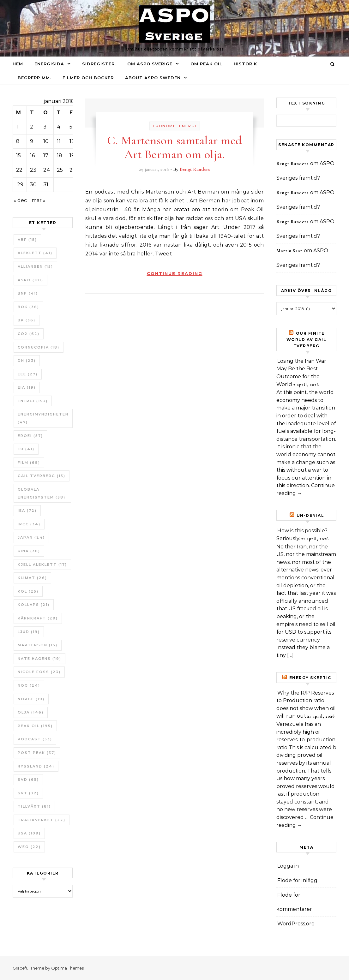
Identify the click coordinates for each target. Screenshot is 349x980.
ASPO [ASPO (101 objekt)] (30, 280)
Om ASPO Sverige (150, 64)
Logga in (288, 866)
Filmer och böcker (88, 78)
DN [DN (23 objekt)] (27, 361)
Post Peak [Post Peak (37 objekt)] (37, 753)
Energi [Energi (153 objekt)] (33, 401)
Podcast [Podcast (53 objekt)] (35, 739)
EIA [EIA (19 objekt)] (27, 387)
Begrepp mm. (34, 78)
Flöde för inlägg (297, 880)
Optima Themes (67, 968)
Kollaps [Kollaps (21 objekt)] (34, 605)
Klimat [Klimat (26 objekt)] (32, 578)
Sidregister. (99, 64)
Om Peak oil (206, 64)
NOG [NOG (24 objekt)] (29, 685)
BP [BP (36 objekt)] (27, 320)
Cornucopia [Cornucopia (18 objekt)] (39, 347)
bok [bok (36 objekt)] (28, 307)
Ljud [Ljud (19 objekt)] (29, 632)
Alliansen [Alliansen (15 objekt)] (35, 266)
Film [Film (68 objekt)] (29, 463)
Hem (18, 64)
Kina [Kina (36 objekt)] (29, 551)
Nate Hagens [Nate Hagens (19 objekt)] (39, 659)
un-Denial (310, 515)
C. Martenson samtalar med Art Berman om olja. (174, 147)
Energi (188, 126)
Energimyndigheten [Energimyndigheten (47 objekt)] (43, 418)
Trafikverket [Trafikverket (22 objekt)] (42, 820)
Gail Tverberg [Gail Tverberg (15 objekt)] (42, 476)
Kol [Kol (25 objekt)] (28, 591)
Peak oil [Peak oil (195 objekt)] (35, 726)
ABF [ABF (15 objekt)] (27, 240)
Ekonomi (164, 126)
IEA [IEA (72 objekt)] (27, 511)
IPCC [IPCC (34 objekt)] (29, 524)
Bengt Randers (195, 169)
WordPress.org (296, 924)
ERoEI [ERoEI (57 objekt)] (30, 436)
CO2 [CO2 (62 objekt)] (29, 334)
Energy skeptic (310, 678)
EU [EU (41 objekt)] (26, 449)
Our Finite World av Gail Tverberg (307, 340)
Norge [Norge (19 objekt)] (31, 699)
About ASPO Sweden (153, 78)
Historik (245, 64)
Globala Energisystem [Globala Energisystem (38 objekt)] (42, 493)
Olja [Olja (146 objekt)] (31, 712)
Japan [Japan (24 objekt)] (31, 537)
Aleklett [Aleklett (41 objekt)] (35, 253)
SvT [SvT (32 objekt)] (28, 793)
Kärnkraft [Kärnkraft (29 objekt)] (38, 618)
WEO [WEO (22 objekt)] (29, 847)
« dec (20, 200)
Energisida (49, 64)
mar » (39, 200)
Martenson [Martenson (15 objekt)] (38, 645)
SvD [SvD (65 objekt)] (28, 780)
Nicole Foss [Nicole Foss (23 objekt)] (39, 672)
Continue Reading (175, 273)
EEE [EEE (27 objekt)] (28, 374)
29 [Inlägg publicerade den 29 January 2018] (20, 185)
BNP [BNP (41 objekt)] (28, 293)
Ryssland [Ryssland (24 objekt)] (36, 766)
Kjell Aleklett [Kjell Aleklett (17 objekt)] (42, 565)
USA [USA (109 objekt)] (29, 833)
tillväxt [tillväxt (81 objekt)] (34, 806)
